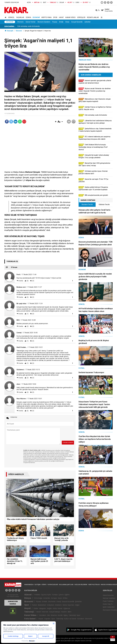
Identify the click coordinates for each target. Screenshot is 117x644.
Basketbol (42, 605)
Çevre (61, 595)
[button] (56, 122)
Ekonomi (36, 17)
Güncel (11, 17)
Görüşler (81, 17)
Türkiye (55, 595)
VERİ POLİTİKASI (94, 585)
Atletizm (58, 605)
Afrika (65, 598)
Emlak (61, 22)
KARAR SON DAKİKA (13, 603)
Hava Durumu (108, 595)
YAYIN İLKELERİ (53, 585)
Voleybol (50, 605)
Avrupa (54, 598)
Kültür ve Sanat (70, 619)
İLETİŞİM (38, 585)
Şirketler (88, 22)
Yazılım (64, 612)
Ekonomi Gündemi (44, 22)
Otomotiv (20, 22)
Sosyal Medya (55, 612)
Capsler (47, 619)
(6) (27, 411)
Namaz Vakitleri (109, 598)
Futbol (34, 605)
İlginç (66, 615)
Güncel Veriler (31, 22)
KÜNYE (44, 585)
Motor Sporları (68, 605)
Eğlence (67, 608)
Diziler (36, 608)
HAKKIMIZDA (29, 585)
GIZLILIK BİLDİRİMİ (81, 585)
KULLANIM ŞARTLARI (66, 585)
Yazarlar (20, 17)
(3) (27, 378)
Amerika (47, 598)
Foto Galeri (30, 619)
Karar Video (70, 17)
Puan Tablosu (108, 601)
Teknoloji (29, 612)
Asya (60, 598)
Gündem (43, 615)
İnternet (45, 612)
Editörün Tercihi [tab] (104, 205)
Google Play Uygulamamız (81, 630)
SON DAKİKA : (10, 26)
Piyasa (55, 22)
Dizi (48, 615)
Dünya (28, 17)
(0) (27, 281)
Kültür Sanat (58, 608)
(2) (27, 326)
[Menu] (101, 17)
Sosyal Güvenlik (77, 22)
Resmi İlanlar (93, 17)
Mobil (39, 612)
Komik (60, 615)
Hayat (61, 17)
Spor (55, 17)
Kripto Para (46, 17)
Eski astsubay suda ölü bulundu (29, 26)
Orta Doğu (38, 598)
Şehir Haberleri (109, 607)
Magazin (43, 608)
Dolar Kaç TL (108, 604)
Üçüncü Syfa (46, 595)
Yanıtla (21, 281)
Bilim (70, 612)
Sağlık (49, 608)
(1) (27, 314)
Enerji (67, 22)
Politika (37, 595)
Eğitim (67, 595)
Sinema (54, 615)
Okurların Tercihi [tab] (87, 205)
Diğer (77, 605)
